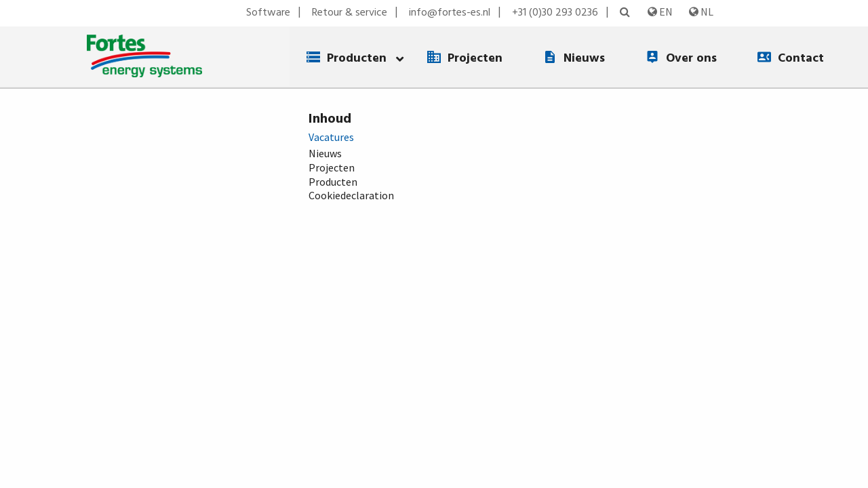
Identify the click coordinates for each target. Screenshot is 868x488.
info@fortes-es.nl (450, 13)
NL (701, 12)
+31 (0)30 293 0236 (555, 13)
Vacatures (331, 137)
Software (268, 13)
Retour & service (350, 13)
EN (660, 12)
